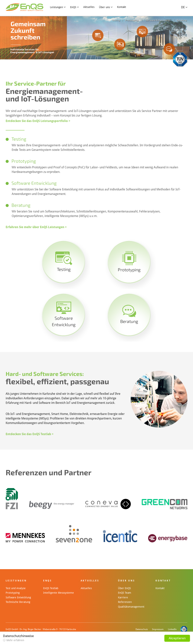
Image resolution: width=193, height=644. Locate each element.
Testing (116, 20)
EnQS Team (125, 593)
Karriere (123, 597)
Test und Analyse (16, 588)
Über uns (104, 7)
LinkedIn (172, 629)
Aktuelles (89, 7)
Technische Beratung (18, 602)
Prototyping (132, 20)
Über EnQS (124, 588)
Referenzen (125, 602)
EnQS (73, 7)
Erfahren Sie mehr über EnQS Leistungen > (36, 227)
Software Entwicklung (158, 20)
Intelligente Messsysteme (59, 593)
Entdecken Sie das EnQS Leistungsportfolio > (38, 121)
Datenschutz (142, 629)
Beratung (182, 20)
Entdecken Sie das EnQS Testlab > (30, 434)
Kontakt (122, 7)
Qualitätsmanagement (131, 607)
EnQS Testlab (51, 588)
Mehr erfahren (15, 640)
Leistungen (56, 7)
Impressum (158, 629)
